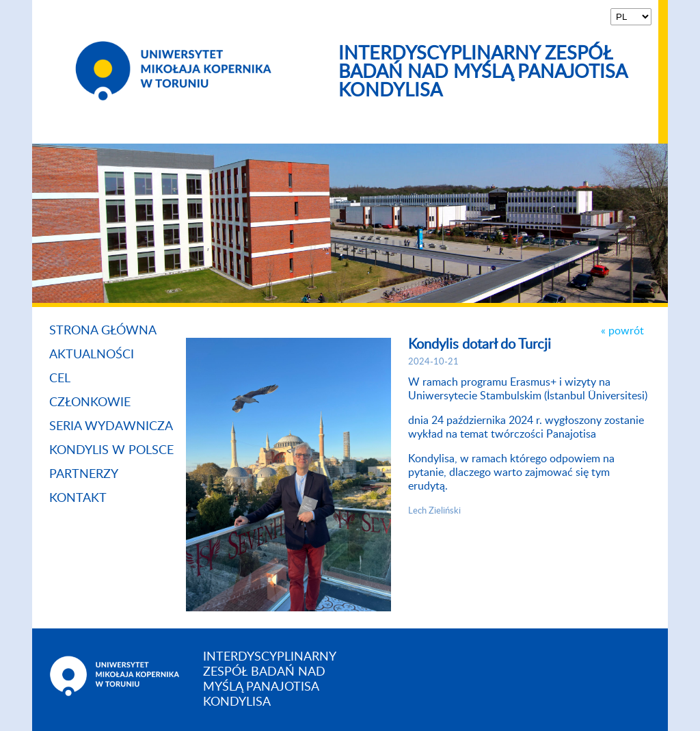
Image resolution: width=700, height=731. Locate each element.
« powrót (622, 331)
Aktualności (92, 355)
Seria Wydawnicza (111, 427)
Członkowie (90, 403)
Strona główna (103, 331)
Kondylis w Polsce (111, 451)
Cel (60, 379)
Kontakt (78, 499)
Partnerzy (84, 475)
